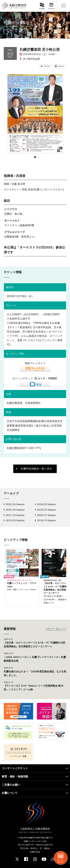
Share (59, 66)
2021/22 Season (14, 515)
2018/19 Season (45, 520)
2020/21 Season (45, 515)
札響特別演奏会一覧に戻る (34, 469)
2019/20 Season (14, 520)
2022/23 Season (45, 510)
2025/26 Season (14, 504)
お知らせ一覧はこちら (56, 629)
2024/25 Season (45, 504)
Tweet (45, 66)
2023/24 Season (14, 510)
